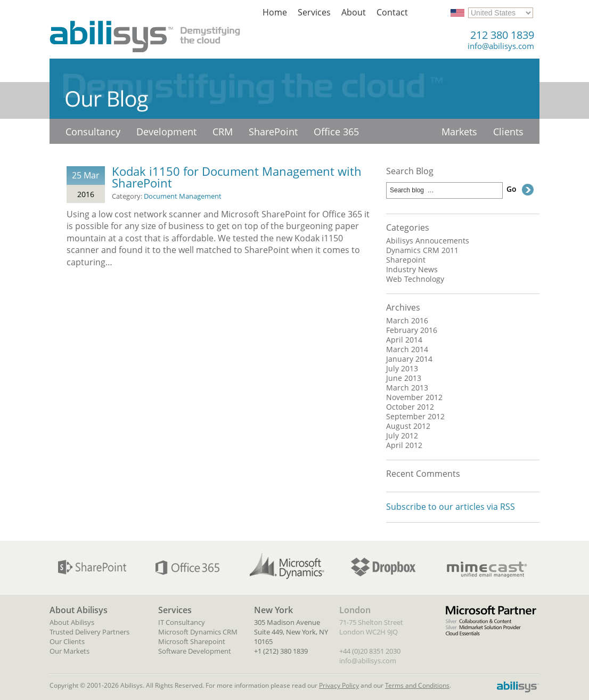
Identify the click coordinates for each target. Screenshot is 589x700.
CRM (223, 132)
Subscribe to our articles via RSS (451, 507)
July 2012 (402, 436)
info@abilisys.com (501, 46)
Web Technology (415, 279)
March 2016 (407, 321)
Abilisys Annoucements (428, 241)
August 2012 (408, 426)
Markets (459, 132)
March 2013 (407, 388)
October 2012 (410, 407)
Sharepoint (406, 260)
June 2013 (404, 378)
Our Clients (67, 641)
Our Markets (69, 651)
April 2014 (404, 340)
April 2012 (404, 445)
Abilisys (145, 32)
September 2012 (415, 417)
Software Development (195, 651)
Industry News (412, 270)
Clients (508, 132)
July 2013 (402, 369)
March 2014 (407, 349)
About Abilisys (72, 622)
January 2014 (409, 359)
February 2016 (412, 330)
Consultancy (93, 132)
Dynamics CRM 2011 (422, 250)
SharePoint (273, 132)
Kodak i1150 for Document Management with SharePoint (237, 177)
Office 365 (336, 132)
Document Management (183, 196)
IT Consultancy (182, 622)
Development (166, 132)
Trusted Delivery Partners (89, 632)
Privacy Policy (339, 685)
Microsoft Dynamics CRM (198, 632)
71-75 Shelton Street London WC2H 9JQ (371, 627)
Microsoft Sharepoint (192, 641)
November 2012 (414, 397)
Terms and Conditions (417, 685)
